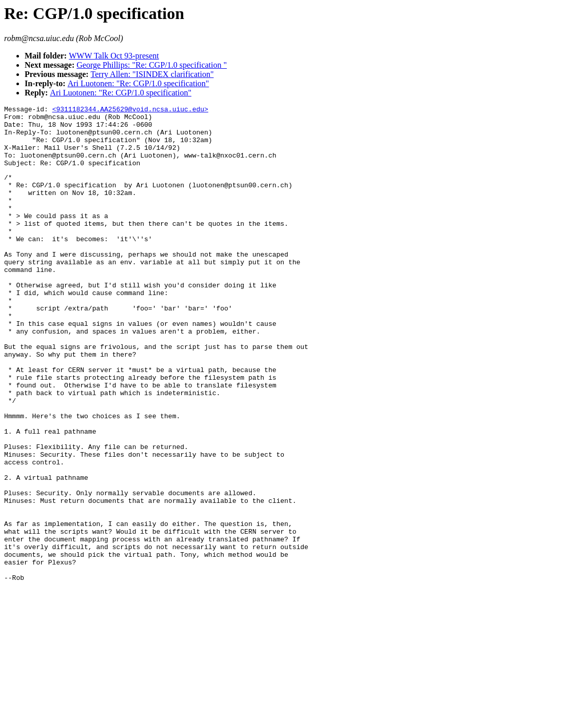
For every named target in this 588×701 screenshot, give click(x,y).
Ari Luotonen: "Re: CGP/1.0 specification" (139, 83)
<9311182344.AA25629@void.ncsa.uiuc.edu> (130, 110)
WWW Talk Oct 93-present (114, 56)
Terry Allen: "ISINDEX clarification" (152, 74)
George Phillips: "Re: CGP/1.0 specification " (152, 65)
